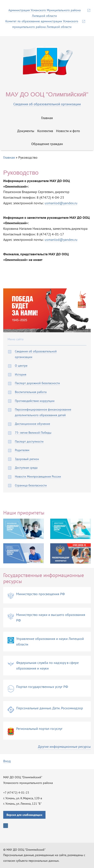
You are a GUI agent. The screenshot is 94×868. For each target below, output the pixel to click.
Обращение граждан (47, 144)
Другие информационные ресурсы (64, 747)
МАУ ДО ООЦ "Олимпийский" (47, 94)
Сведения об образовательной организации (47, 104)
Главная (47, 118)
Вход (7, 761)
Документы (26, 131)
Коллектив (45, 131)
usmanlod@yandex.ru (61, 203)
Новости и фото (68, 131)
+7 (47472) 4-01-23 (16, 793)
